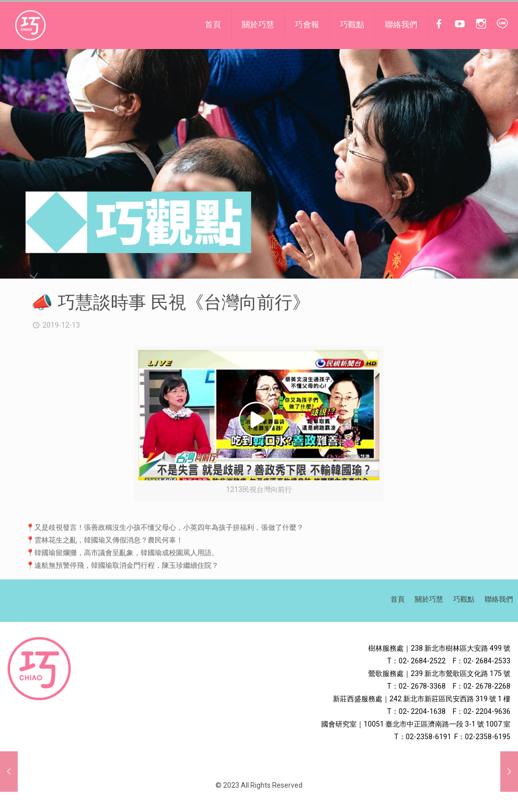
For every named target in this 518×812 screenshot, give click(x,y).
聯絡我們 (499, 599)
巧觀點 (464, 599)
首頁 (398, 599)
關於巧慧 (429, 599)
